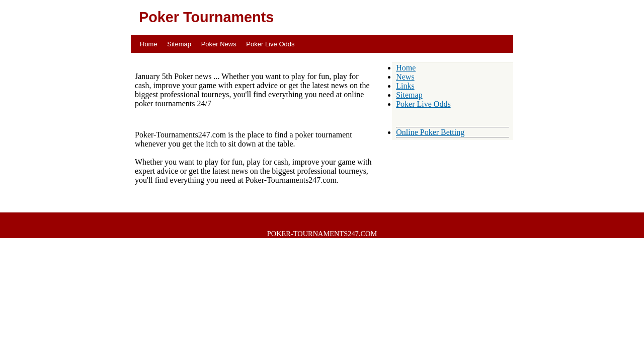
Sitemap (179, 44)
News (405, 77)
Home (149, 44)
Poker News (219, 44)
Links (405, 86)
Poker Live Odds (270, 44)
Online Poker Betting (430, 132)
